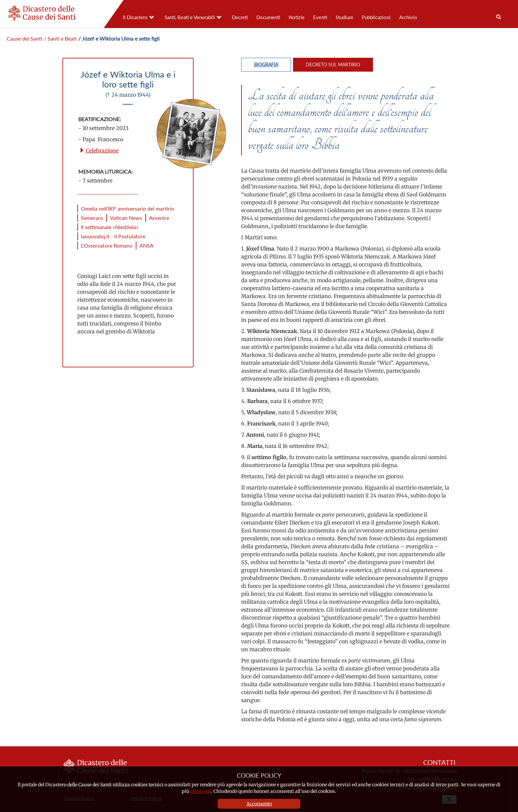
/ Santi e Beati (60, 38)
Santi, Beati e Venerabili (190, 17)
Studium (344, 17)
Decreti (240, 17)
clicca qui (201, 791)
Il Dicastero (135, 17)
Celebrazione (99, 151)
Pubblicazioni (376, 17)
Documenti (268, 17)
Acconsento (259, 804)
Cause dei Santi (24, 38)
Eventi (320, 17)
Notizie (297, 17)
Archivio (408, 17)
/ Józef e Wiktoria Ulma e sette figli (119, 38)
